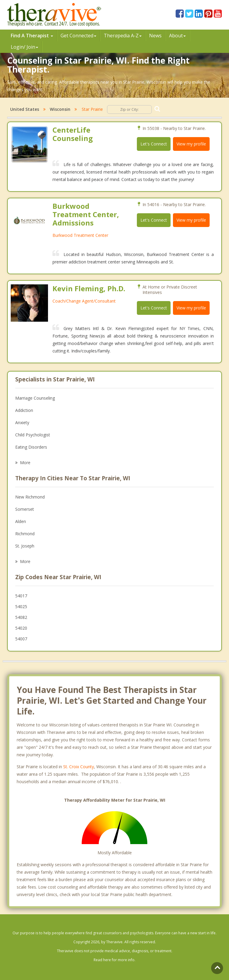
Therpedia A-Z (123, 36)
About (177, 36)
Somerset (25, 509)
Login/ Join (24, 47)
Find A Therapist (32, 36)
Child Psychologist (33, 435)
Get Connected (78, 36)
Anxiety (22, 422)
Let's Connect (154, 144)
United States (25, 109)
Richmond (25, 534)
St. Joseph (25, 546)
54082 (21, 617)
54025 (21, 606)
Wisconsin (60, 109)
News (155, 36)
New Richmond (30, 497)
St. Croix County (79, 767)
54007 (21, 639)
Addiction (24, 410)
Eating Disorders (31, 447)
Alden (21, 521)
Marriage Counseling (35, 398)
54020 (21, 628)
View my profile (191, 144)
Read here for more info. (114, 960)
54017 (21, 596)
